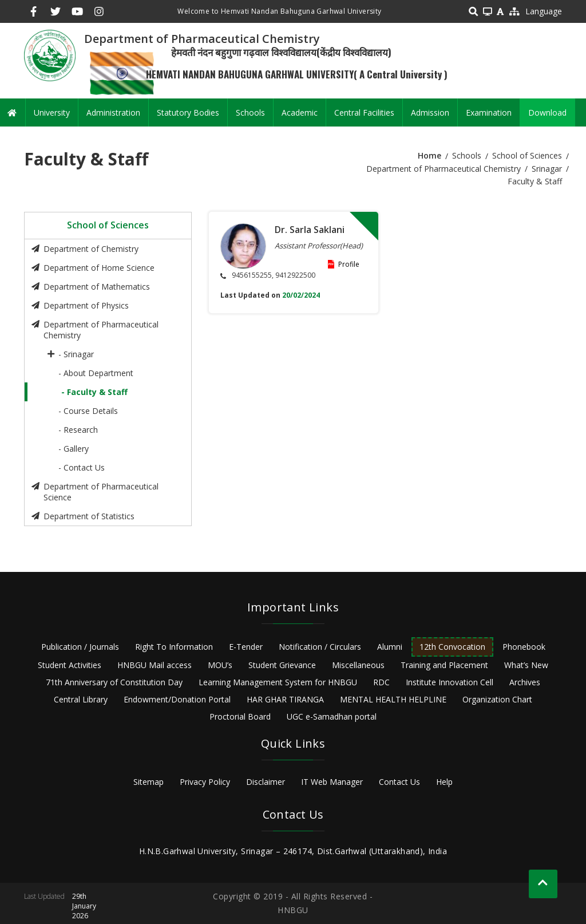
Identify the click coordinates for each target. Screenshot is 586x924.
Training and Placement (444, 665)
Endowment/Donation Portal (177, 699)
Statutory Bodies (188, 112)
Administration (113, 112)
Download (547, 112)
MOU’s (220, 665)
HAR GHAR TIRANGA (285, 699)
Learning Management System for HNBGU (278, 682)
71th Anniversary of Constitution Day (114, 682)
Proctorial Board (240, 716)
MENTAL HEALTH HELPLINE (393, 699)
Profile (349, 264)
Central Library (81, 699)
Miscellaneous (358, 665)
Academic (300, 112)
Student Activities (70, 665)
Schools (250, 112)
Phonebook (524, 647)
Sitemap (149, 782)
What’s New (526, 665)
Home (429, 155)
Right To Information (174, 647)
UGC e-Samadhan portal (332, 716)
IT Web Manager (332, 782)
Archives (525, 682)
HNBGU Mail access (155, 665)
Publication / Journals (80, 647)
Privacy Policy (205, 782)
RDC (381, 682)
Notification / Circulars (320, 647)
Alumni (390, 647)
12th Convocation (452, 647)
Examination (489, 112)
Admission (430, 112)
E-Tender (246, 647)
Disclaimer (266, 782)
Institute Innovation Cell (450, 682)
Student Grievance (282, 665)
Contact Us (399, 782)
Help (444, 782)
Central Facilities (364, 112)
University (52, 112)
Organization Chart (497, 699)
